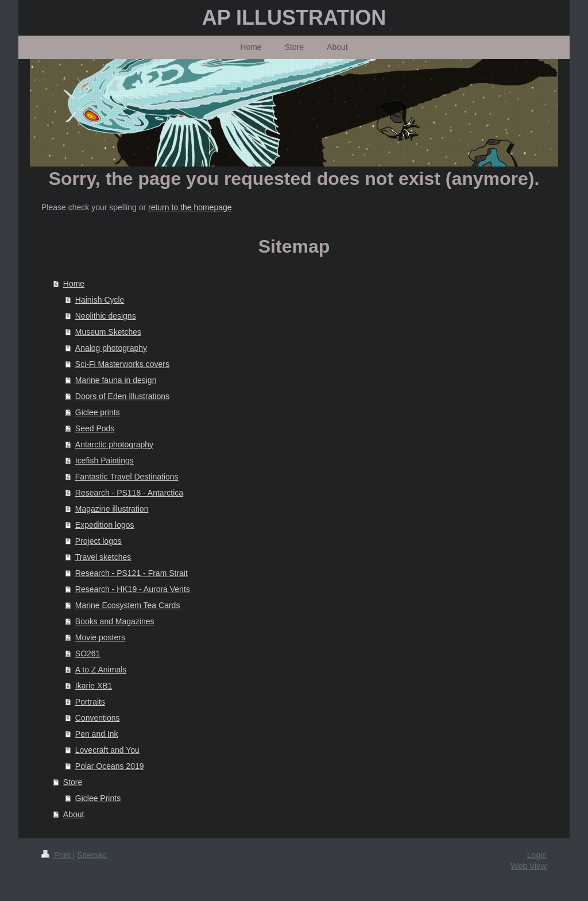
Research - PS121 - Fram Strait (131, 573)
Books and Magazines (115, 621)
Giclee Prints (98, 798)
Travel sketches (103, 557)
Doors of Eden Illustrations (122, 396)
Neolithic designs (106, 316)
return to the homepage (190, 207)
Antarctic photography (114, 444)
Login (537, 855)
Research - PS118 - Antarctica (129, 493)
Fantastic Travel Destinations (127, 477)
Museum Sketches (108, 332)
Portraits (90, 702)
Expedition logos (105, 525)
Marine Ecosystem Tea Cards (128, 605)
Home (74, 284)
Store (73, 782)
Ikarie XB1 (94, 686)
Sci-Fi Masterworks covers (122, 364)
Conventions (98, 718)
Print (57, 855)
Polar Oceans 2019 (110, 766)
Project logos (98, 541)
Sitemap (92, 855)
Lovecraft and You (107, 750)
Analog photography (111, 348)
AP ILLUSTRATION (294, 18)
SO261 (88, 653)
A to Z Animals (101, 670)
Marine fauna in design (116, 380)
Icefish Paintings (105, 461)
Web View (529, 866)
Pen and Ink (97, 734)
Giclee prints (98, 412)
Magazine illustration (112, 509)
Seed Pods (95, 428)
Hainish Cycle (100, 300)
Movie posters (100, 637)
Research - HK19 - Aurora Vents (133, 589)
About (74, 814)
